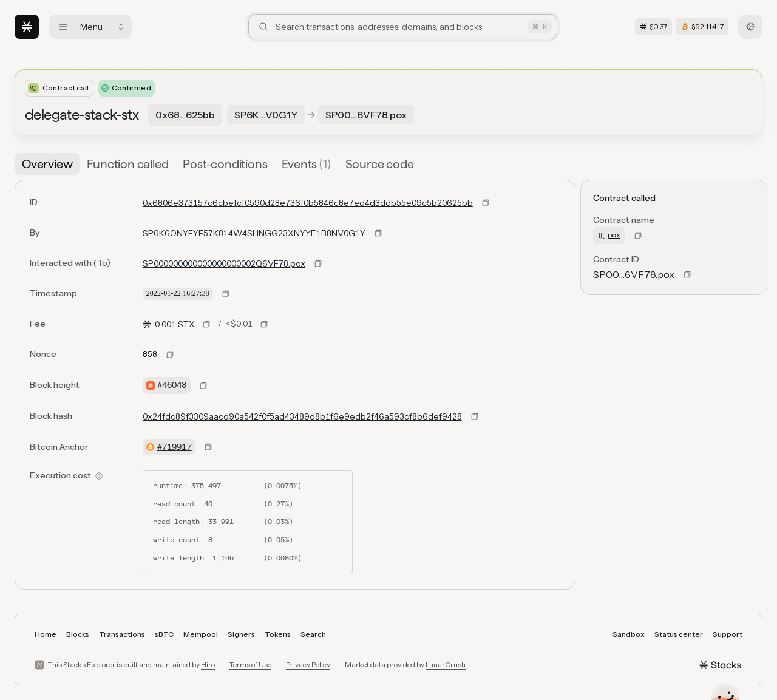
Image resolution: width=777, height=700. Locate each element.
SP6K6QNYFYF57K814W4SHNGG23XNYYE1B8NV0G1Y (254, 233)
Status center (679, 634)
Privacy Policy (308, 664)
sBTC (164, 634)
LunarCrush (446, 664)
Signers (241, 634)
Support (728, 634)
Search (313, 634)
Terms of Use (250, 664)
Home (46, 634)
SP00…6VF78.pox (634, 274)
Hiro (208, 664)
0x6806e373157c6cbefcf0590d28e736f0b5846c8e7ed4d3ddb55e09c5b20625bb (308, 203)
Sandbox (629, 634)
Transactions (122, 634)
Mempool (201, 634)
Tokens (278, 634)
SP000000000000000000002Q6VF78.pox (224, 263)
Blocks (78, 634)
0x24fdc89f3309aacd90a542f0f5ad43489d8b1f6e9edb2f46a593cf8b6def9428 (302, 416)
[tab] (47, 164)
